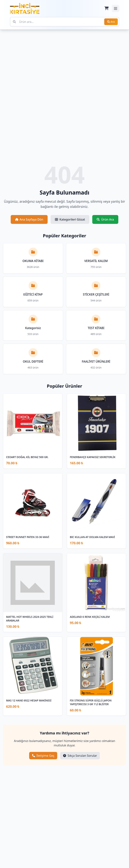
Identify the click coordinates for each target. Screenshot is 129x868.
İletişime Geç (43, 756)
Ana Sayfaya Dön (29, 219)
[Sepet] (106, 8)
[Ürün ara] (65, 22)
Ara (111, 22)
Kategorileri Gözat (70, 219)
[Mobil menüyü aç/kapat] (116, 8)
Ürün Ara (105, 219)
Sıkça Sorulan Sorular (80, 756)
